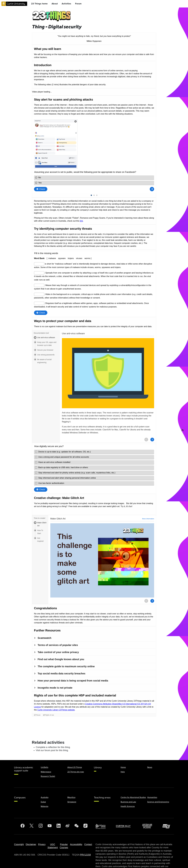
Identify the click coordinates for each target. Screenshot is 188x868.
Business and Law (128, 781)
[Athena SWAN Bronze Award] (102, 806)
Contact (88, 824)
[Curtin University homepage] (14, 4)
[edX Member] (167, 806)
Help (123, 751)
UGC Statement (53, 826)
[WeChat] (76, 806)
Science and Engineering (158, 781)
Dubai (43, 781)
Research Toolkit (48, 756)
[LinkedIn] (59, 806)
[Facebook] (23, 806)
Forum (78, 4)
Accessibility (76, 824)
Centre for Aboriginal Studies (133, 777)
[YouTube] (50, 806)
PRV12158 (85, 834)
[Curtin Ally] (125, 806)
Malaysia (44, 786)
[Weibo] (68, 806)
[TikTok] (85, 806)
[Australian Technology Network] (148, 806)
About (55, 4)
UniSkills (44, 747)
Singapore (72, 781)
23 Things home (39, 4)
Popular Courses (64, 826)
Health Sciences (128, 786)
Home (123, 747)
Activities (66, 4)
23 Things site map (76, 751)
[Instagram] (41, 806)
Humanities (152, 777)
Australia (45, 777)
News (150, 747)
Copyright (19, 824)
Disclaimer (31, 824)
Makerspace (46, 751)
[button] (183, 430)
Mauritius (71, 777)
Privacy (42, 824)
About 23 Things (75, 747)
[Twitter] (32, 806)
